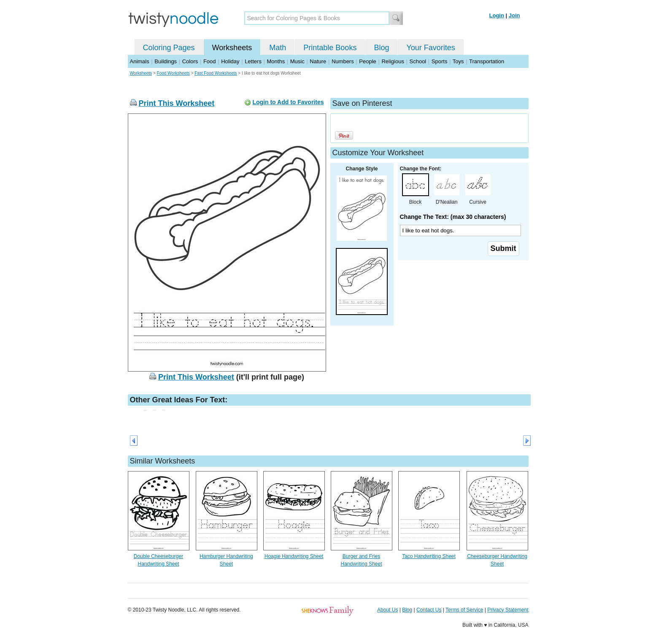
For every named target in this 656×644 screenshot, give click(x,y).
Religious (393, 61)
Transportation (487, 61)
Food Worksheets (173, 73)
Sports (440, 61)
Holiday (230, 61)
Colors (190, 61)
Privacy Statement (508, 610)
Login (497, 15)
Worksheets (232, 48)
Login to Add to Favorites (288, 102)
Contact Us (429, 610)
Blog (381, 48)
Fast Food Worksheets (216, 73)
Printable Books (330, 48)
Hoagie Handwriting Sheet (294, 556)
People (367, 61)
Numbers (343, 61)
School (418, 61)
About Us (387, 610)
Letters (253, 61)
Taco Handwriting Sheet (429, 556)
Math (278, 48)
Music (297, 61)
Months (276, 61)
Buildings (166, 61)
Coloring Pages (169, 48)
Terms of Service (464, 610)
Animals (140, 61)
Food (210, 61)
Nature (318, 61)
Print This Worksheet (177, 103)
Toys (458, 61)
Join (514, 15)
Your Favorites (431, 48)
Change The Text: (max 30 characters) (453, 217)
